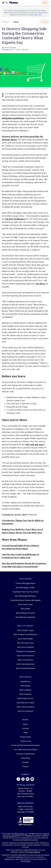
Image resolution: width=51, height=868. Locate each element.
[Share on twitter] (23, 779)
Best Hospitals (26, 694)
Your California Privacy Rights (25, 750)
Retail (16, 22)
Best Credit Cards (25, 605)
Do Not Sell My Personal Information (26, 745)
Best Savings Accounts (26, 613)
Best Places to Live (26, 698)
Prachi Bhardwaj (10, 48)
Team (25, 733)
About (25, 724)
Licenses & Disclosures (25, 754)
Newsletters (26, 682)
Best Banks (26, 609)
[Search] (7, 3)
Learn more (38, 15)
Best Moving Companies (25, 617)
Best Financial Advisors (25, 668)
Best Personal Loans (26, 643)
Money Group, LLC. (21, 834)
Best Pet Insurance (26, 711)
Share (44, 22)
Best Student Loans (26, 630)
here (29, 861)
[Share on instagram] (28, 779)
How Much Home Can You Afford (26, 592)
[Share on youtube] (32, 779)
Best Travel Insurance (26, 707)
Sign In (45, 3)
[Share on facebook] (18, 779)
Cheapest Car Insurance (25, 651)
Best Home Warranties (26, 664)
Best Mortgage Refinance (26, 596)
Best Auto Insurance (25, 647)
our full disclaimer (34, 852)
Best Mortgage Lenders (25, 588)
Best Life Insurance (26, 660)
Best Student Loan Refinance (25, 635)
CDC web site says (34, 445)
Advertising (25, 758)
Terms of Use (26, 741)
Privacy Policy (26, 737)
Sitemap (25, 762)
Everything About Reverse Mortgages (26, 600)
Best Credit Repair (25, 639)
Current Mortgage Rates (25, 583)
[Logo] (14, 3)
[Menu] (4, 3)
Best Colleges (26, 690)
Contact (25, 728)
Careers (26, 767)
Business (6, 22)
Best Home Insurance (26, 656)
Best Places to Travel (25, 703)
